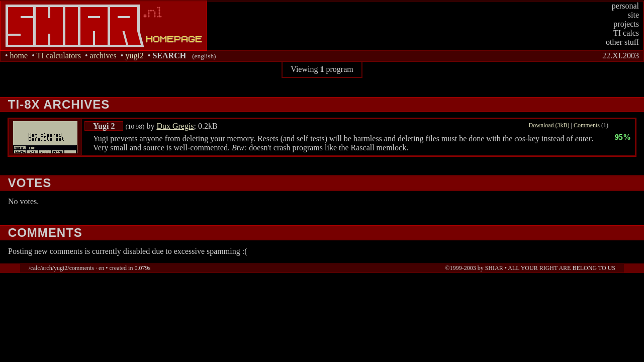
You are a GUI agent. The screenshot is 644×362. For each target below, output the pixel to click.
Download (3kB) (549, 125)
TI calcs (626, 33)
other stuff (622, 42)
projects (626, 24)
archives (103, 56)
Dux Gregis (175, 126)
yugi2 (134, 56)
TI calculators (58, 56)
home (19, 56)
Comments (587, 125)
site (633, 15)
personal (625, 6)
